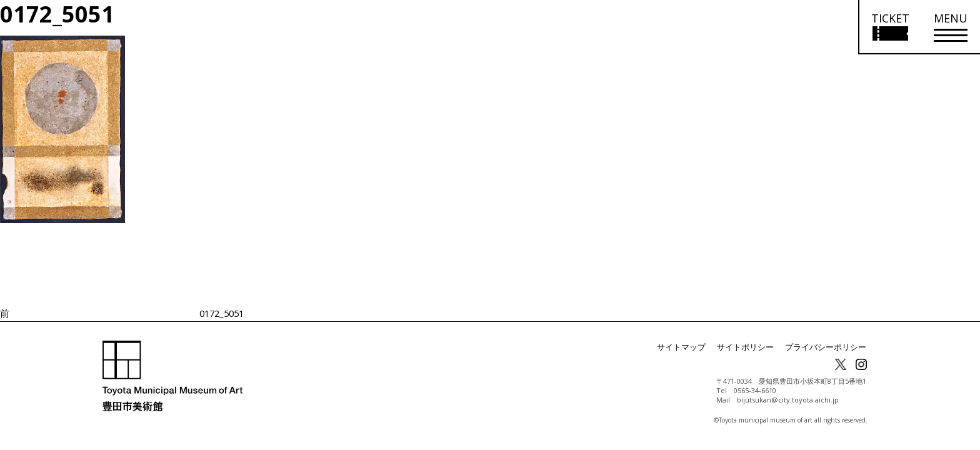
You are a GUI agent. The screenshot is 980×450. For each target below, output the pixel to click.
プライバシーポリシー (829, 347)
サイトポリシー (754, 347)
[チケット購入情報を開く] (890, 27)
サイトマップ (694, 347)
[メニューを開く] (951, 27)
